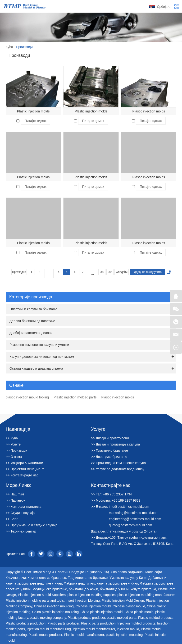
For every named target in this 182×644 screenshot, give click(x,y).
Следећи (122, 272)
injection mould (128, 629)
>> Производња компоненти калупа (118, 463)
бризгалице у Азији (83, 589)
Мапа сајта (154, 572)
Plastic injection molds (33, 111)
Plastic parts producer (63, 623)
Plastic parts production (98, 623)
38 (102, 272)
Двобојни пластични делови (31, 333)
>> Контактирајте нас (22, 475)
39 (110, 272)
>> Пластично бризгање (109, 450)
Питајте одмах (35, 121)
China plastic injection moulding (55, 612)
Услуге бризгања (143, 589)
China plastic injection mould (102, 612)
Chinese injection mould (93, 606)
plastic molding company (48, 618)
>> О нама (14, 457)
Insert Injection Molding (83, 600)
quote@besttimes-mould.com (130, 525)
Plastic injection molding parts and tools (35, 600)
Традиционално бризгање (88, 578)
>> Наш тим (15, 494)
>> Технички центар (21, 531)
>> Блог (12, 519)
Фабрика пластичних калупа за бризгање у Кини (101, 583)
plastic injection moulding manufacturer (146, 595)
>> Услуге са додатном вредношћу (118, 469)
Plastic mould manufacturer (84, 635)
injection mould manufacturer (94, 629)
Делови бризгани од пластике (32, 321)
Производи (24, 47)
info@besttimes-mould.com (129, 507)
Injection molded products (136, 623)
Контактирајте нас (111, 485)
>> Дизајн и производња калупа (115, 444)
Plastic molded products (156, 618)
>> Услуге (13, 444)
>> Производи (16, 450)
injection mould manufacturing (49, 629)
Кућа (9, 47)
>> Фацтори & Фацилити (24, 463)
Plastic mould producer (45, 635)
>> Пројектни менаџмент (25, 469)
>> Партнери (16, 500)
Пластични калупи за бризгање (34, 309)
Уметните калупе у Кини (128, 578)
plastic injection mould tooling (27, 397)
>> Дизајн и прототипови (110, 438)
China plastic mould (139, 612)
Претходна (19, 272)
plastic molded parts (122, 618)
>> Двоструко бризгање (109, 457)
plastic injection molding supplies (92, 595)
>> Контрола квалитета (23, 507)
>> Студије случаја (20, 513)
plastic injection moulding (124, 635)
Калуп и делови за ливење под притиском (42, 357)
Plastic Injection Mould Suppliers (42, 595)
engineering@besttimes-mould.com (135, 519)
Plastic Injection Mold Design (123, 600)
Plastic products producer (86, 618)
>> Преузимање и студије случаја (32, 525)
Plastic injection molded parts (75, 397)
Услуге (98, 429)
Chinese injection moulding (54, 606)
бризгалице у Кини (114, 589)
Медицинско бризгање (50, 589)
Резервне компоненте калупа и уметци (39, 345)
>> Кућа (12, 438)
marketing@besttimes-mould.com (134, 513)
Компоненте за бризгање (47, 578)
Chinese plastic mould (129, 606)
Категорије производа (92, 297)
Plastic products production (26, 623)
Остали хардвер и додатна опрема (36, 368)
